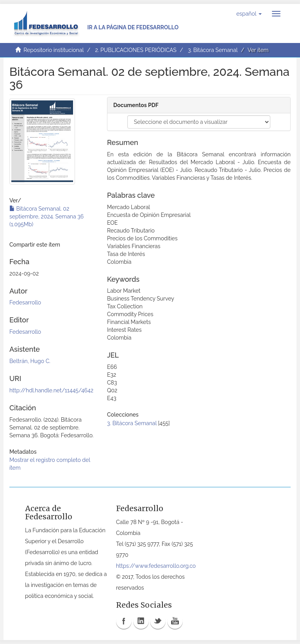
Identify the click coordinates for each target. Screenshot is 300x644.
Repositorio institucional (54, 50)
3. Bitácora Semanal (213, 50)
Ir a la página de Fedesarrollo (133, 27)
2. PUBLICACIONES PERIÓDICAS (136, 50)
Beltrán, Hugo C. (30, 361)
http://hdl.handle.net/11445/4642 (51, 390)
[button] (249, 14)
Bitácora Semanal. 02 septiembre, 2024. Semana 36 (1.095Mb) (46, 216)
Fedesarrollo (25, 302)
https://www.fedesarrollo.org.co (156, 566)
